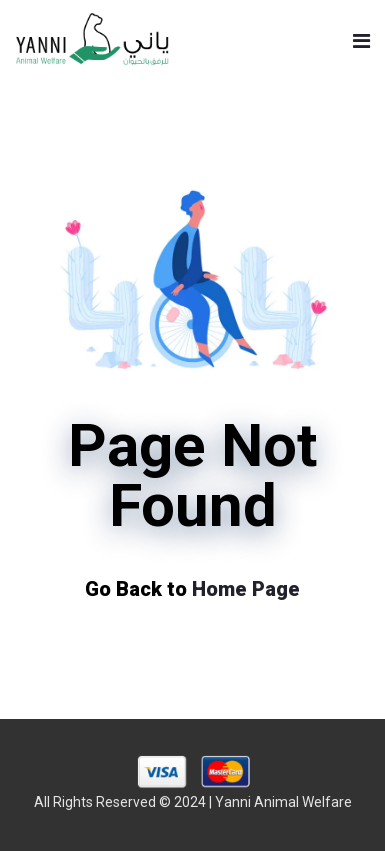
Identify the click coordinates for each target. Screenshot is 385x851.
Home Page (246, 589)
